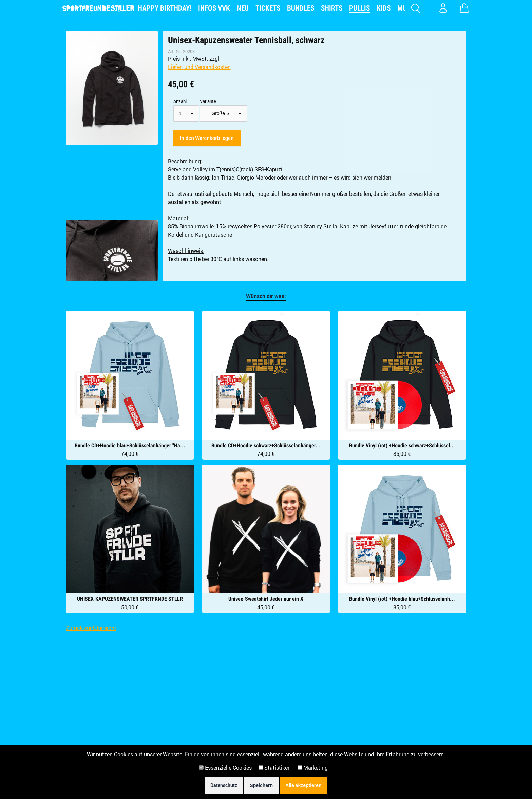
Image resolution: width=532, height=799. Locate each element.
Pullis (359, 8)
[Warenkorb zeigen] (464, 8)
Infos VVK (214, 8)
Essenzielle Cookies (225, 768)
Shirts (332, 8)
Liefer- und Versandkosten (199, 67)
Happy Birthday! (165, 8)
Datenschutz (224, 785)
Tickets (268, 8)
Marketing (313, 768)
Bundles (301, 8)
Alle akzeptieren (303, 785)
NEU (243, 8)
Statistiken (275, 768)
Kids (384, 8)
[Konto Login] (443, 8)
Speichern (261, 785)
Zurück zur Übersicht (91, 628)
